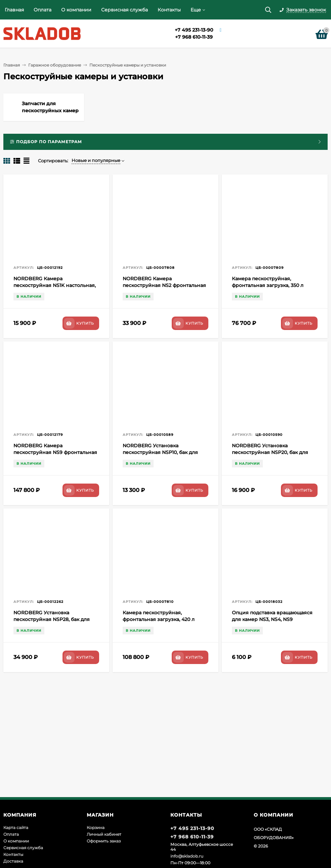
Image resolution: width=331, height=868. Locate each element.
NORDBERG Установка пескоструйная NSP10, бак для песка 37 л (160, 452)
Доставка (13, 861)
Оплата (43, 10)
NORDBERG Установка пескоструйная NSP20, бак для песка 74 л (270, 452)
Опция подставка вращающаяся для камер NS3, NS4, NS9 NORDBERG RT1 (272, 619)
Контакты (169, 10)
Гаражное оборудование (55, 65)
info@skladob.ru (187, 856)
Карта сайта (16, 828)
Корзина (96, 828)
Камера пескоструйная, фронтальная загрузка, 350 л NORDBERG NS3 (268, 285)
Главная (14, 10)
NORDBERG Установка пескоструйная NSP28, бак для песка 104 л (52, 619)
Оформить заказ (104, 841)
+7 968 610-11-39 (194, 37)
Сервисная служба (125, 10)
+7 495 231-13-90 (194, 30)
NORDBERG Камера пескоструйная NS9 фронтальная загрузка (55, 452)
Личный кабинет (104, 834)
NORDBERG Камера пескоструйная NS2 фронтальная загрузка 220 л (164, 285)
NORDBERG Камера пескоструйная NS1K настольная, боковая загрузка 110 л (55, 285)
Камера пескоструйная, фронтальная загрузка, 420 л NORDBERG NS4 (159, 619)
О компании (76, 10)
